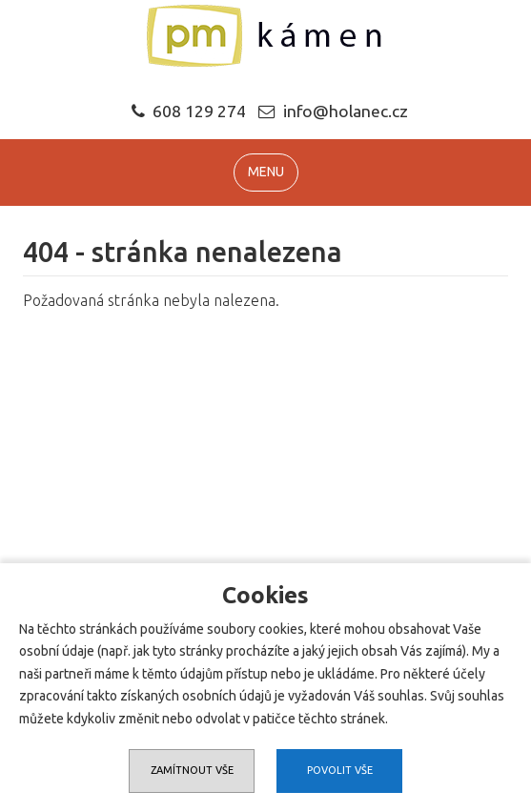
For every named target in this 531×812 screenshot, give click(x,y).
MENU (266, 172)
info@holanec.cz (346, 111)
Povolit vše (340, 770)
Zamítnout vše (192, 770)
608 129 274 (189, 111)
